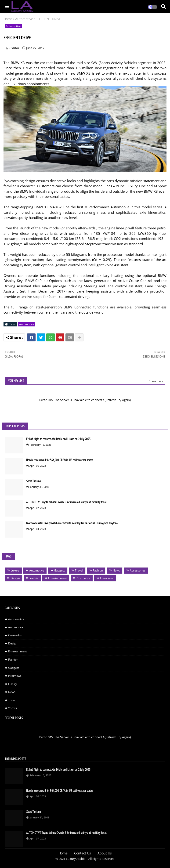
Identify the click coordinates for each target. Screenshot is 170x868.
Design (15, 578)
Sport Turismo (33, 481)
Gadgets (60, 570)
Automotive (24, 19)
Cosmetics (83, 578)
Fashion (98, 570)
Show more (156, 381)
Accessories (138, 570)
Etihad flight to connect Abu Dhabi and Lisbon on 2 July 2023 (58, 439)
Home (8, 19)
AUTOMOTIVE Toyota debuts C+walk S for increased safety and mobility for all (67, 502)
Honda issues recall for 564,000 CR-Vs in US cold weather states (60, 460)
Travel (79, 570)
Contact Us (83, 853)
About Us (105, 853)
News (116, 570)
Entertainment (58, 578)
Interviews (107, 578)
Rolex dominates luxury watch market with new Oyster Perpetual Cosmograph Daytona (72, 523)
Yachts (34, 578)
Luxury (15, 570)
